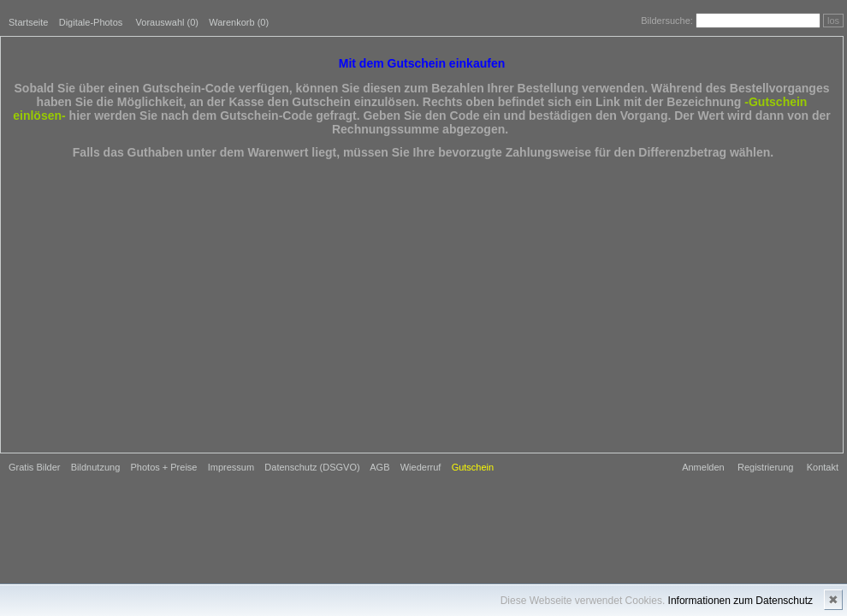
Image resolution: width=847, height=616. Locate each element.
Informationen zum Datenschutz (740, 601)
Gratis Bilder (35, 467)
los (833, 21)
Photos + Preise (164, 467)
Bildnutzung (96, 467)
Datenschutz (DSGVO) (312, 467)
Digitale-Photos (91, 22)
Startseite (28, 22)
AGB (379, 467)
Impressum (231, 467)
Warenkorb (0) (239, 22)
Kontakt (823, 467)
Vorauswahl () (167, 22)
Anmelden (703, 467)
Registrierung (765, 467)
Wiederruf (421, 467)
